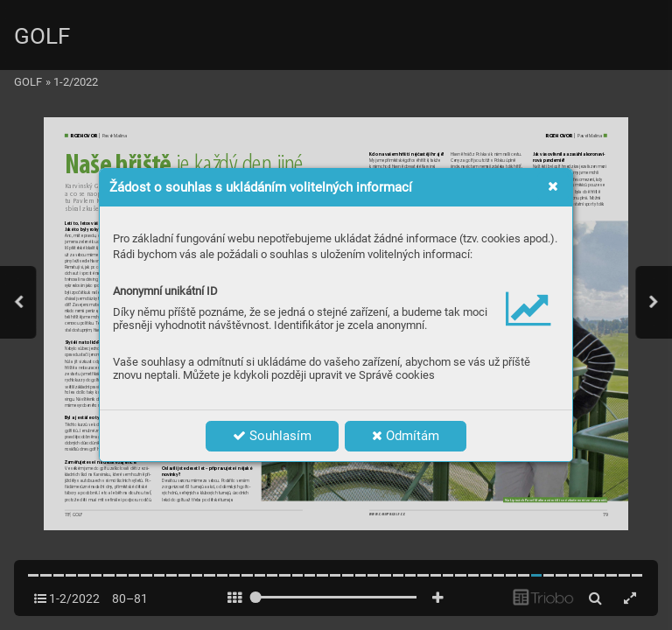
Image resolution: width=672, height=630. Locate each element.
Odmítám (406, 436)
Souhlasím (272, 436)
